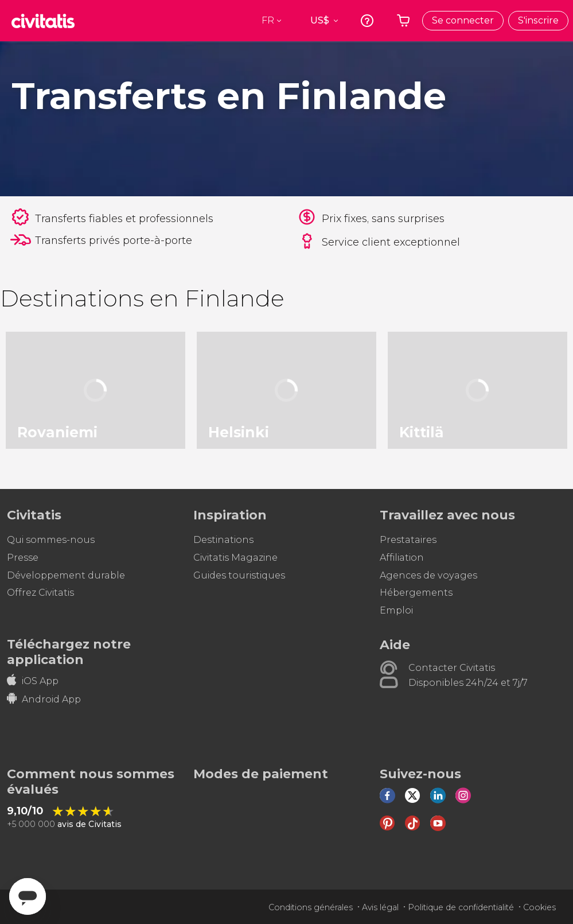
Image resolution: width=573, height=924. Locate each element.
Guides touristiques (239, 575)
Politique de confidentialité (461, 907)
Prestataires (408, 540)
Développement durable (66, 575)
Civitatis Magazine (235, 558)
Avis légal (380, 907)
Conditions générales (311, 907)
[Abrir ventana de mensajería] (28, 896)
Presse (23, 558)
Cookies (539, 907)
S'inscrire (538, 20)
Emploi (396, 610)
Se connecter (463, 20)
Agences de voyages (428, 575)
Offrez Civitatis (40, 593)
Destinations (223, 540)
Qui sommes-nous (51, 540)
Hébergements (416, 593)
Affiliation (402, 558)
